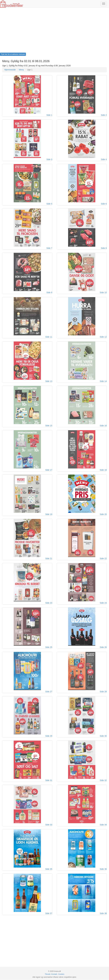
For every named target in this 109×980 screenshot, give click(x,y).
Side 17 (49, 470)
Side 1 (49, 115)
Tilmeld (47, 974)
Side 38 (103, 914)
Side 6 (104, 204)
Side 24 (103, 603)
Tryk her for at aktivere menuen (13, 54)
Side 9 (49, 292)
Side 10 (103, 292)
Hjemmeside (10, 70)
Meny (21, 70)
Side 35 (49, 869)
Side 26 (103, 647)
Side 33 (49, 825)
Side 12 (103, 337)
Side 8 (104, 248)
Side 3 (49, 159)
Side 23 (49, 603)
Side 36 (103, 869)
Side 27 (49, 692)
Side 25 (49, 647)
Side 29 (49, 736)
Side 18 (103, 470)
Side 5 (49, 204)
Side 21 (49, 559)
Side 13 (49, 381)
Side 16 (103, 426)
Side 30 (103, 736)
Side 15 (49, 426)
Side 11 (49, 337)
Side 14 (103, 381)
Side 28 (103, 692)
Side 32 (103, 780)
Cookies (61, 974)
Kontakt (54, 974)
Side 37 (49, 914)
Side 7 (49, 248)
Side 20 (103, 514)
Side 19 (49, 514)
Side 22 (103, 559)
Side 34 (103, 825)
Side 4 (104, 159)
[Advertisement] (54, 31)
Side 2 (104, 115)
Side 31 (49, 780)
